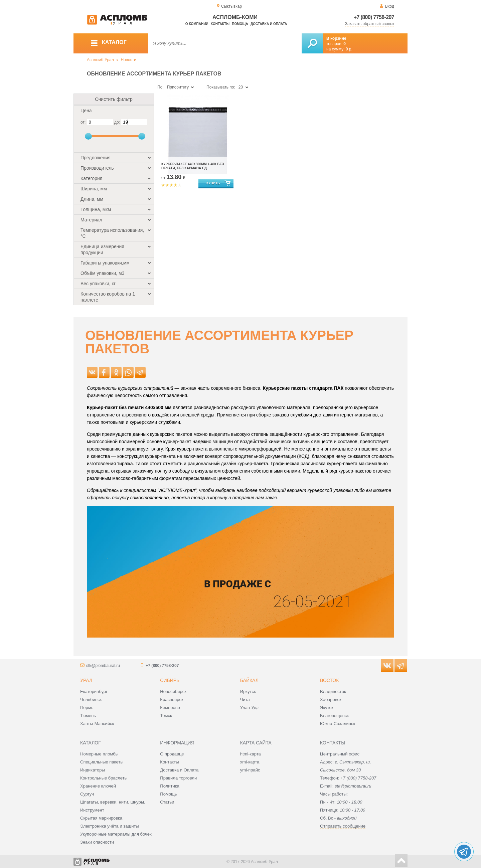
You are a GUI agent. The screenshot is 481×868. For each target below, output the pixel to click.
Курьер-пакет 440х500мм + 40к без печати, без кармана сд (193, 166)
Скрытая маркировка (101, 818)
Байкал (249, 680)
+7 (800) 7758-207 (374, 17)
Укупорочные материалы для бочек (116, 834)
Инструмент (92, 810)
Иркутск (248, 691)
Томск (166, 716)
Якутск (327, 708)
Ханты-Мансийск (97, 724)
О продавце (172, 754)
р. (349, 49)
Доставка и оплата (269, 24)
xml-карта (250, 762)
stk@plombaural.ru (103, 666)
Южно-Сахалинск (338, 724)
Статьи (167, 802)
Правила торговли (178, 778)
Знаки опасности (97, 842)
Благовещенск (334, 716)
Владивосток (333, 691)
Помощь (240, 24)
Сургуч (87, 794)
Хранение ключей (98, 786)
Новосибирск (173, 691)
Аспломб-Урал (100, 60)
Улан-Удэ (249, 708)
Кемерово (170, 708)
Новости (128, 60)
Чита (245, 700)
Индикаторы (93, 770)
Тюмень (88, 716)
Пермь (87, 708)
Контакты (220, 24)
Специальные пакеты (102, 762)
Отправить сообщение (343, 826)
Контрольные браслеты (104, 778)
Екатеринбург (94, 691)
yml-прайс (250, 770)
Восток (329, 680)
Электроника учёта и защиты (110, 826)
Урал (86, 680)
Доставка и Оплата (179, 770)
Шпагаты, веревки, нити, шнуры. (113, 802)
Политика (170, 786)
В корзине (336, 38)
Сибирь (170, 680)
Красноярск (172, 700)
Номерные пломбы (99, 754)
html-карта (251, 754)
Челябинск (91, 700)
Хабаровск (331, 700)
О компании (197, 24)
